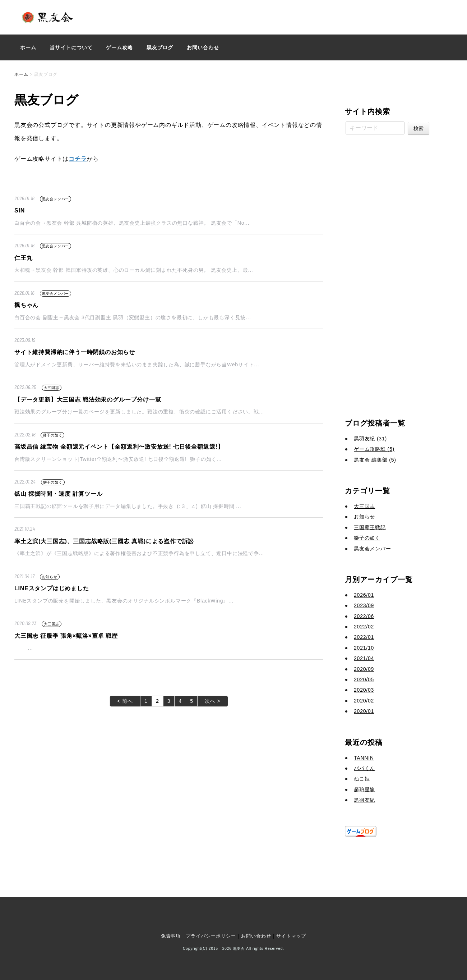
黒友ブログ (160, 47)
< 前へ (125, 701)
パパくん (364, 768)
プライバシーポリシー (211, 936)
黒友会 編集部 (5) (375, 460)
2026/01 (364, 595)
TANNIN (364, 758)
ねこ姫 (362, 779)
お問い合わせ (203, 47)
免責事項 (171, 936)
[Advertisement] (388, 274)
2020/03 (364, 690)
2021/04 (364, 658)
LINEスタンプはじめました (52, 588)
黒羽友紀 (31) (370, 439)
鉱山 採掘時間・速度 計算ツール (59, 494)
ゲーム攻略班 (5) (374, 449)
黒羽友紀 (364, 800)
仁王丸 (23, 258)
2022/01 (364, 637)
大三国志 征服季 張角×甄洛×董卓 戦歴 (66, 636)
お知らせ (50, 577)
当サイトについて (71, 47)
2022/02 (364, 627)
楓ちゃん (26, 305)
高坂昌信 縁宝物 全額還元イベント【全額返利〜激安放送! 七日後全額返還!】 (119, 447)
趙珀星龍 (364, 789)
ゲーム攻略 (119, 47)
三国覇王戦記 (370, 527)
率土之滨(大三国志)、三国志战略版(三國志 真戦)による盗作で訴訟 (104, 541)
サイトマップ (291, 936)
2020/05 (364, 679)
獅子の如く (52, 435)
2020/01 (364, 711)
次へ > (213, 701)
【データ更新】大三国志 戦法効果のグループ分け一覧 (88, 400)
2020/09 (364, 669)
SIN (20, 210)
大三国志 (52, 388)
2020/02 (364, 701)
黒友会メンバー (56, 199)
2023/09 (364, 605)
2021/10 (364, 648)
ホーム (28, 47)
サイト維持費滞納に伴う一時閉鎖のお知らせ (75, 352)
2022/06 (364, 616)
